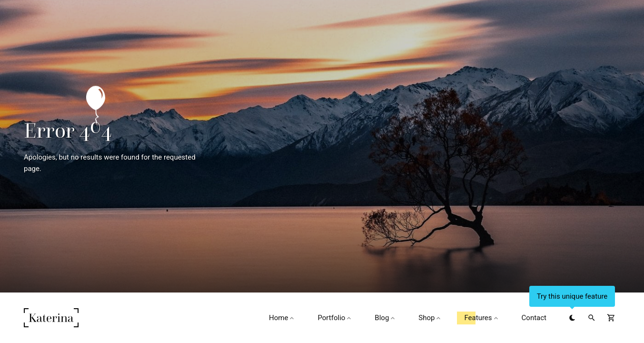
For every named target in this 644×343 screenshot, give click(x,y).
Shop (430, 318)
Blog (386, 318)
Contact (534, 318)
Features (482, 318)
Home (282, 318)
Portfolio (335, 318)
